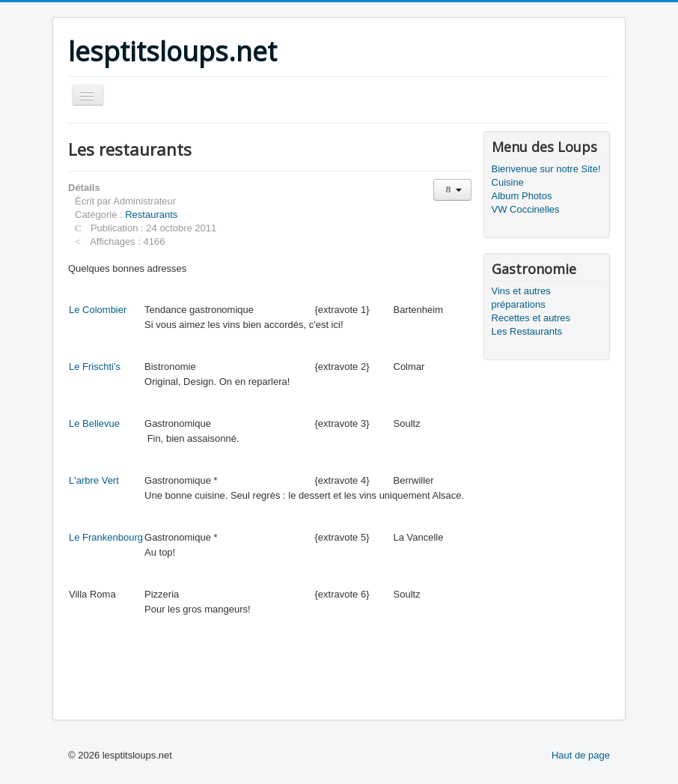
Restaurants (151, 215)
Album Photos (522, 196)
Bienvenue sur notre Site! (546, 169)
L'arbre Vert (94, 480)
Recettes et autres (531, 318)
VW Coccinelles (526, 209)
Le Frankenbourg (106, 537)
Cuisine (508, 182)
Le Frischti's (95, 367)
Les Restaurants (527, 331)
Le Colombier (98, 310)
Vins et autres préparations (521, 298)
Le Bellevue (94, 423)
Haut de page (581, 755)
